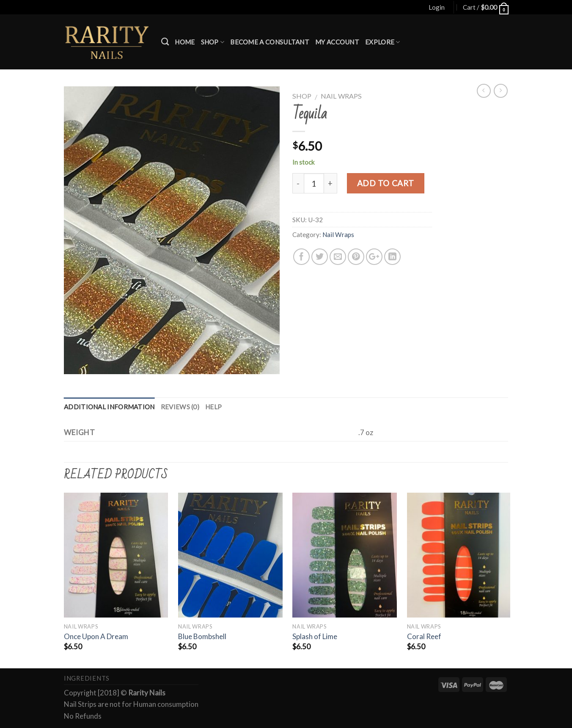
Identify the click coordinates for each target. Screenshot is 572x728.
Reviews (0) (180, 407)
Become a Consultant (270, 42)
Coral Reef (424, 636)
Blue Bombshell (202, 636)
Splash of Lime (315, 636)
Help (213, 407)
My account (337, 42)
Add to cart (386, 183)
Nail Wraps (341, 96)
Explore (383, 42)
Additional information (109, 407)
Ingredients (87, 678)
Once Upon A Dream (96, 636)
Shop (213, 42)
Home (185, 42)
